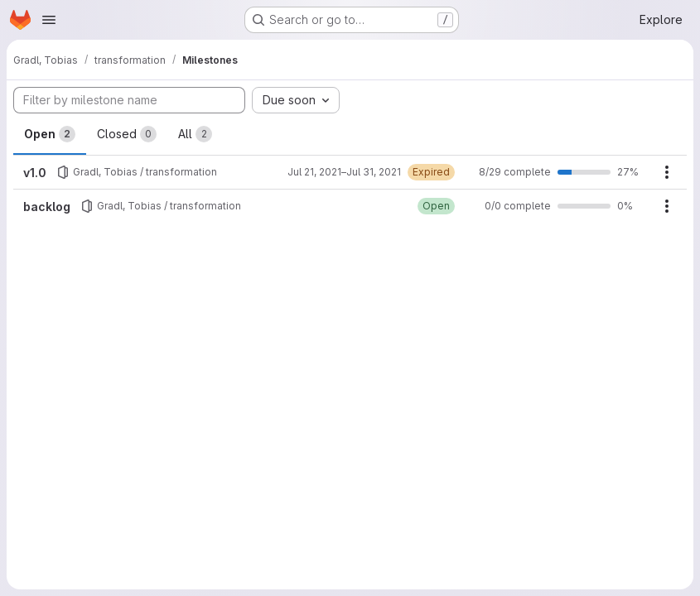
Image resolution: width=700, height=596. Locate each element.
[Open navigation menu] (49, 20)
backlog (47, 207)
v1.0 (35, 173)
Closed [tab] (127, 134)
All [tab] (195, 134)
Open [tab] (50, 134)
